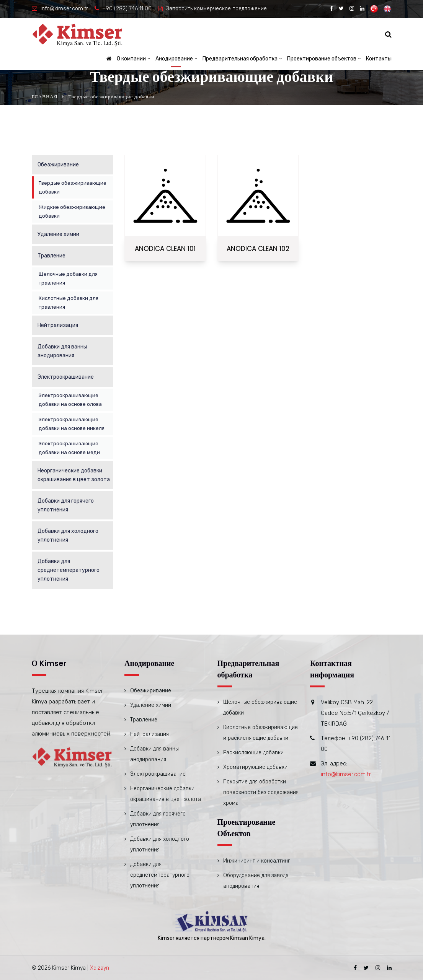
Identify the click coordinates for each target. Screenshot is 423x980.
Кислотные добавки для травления (69, 303)
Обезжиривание (58, 165)
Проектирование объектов (322, 59)
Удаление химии (58, 234)
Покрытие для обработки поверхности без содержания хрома (261, 792)
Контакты (379, 59)
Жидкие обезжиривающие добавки (72, 212)
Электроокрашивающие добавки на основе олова (70, 400)
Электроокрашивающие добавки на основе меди (69, 448)
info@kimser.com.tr (64, 9)
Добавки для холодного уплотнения (68, 536)
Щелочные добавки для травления (68, 278)
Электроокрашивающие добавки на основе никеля (72, 424)
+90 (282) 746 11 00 (127, 9)
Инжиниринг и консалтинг (257, 861)
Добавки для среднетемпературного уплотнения (69, 570)
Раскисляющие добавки (253, 753)
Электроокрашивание (66, 377)
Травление (51, 256)
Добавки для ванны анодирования (62, 351)
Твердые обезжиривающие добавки (73, 187)
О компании (131, 59)
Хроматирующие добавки (255, 767)
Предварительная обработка (240, 59)
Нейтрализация (58, 325)
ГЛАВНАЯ (45, 97)
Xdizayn (100, 968)
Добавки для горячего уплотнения (66, 505)
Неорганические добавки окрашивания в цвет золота (74, 475)
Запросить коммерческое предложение (216, 9)
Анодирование (174, 59)
